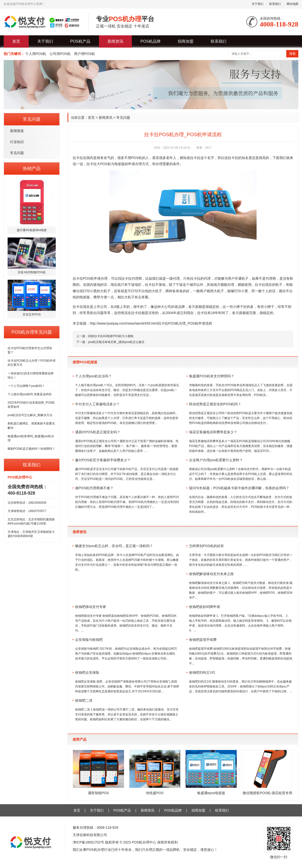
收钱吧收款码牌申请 (205, 607)
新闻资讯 (115, 41)
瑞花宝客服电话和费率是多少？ (213, 432)
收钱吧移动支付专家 (91, 607)
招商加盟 (186, 41)
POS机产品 (80, 41)
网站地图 (292, 4)
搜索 (292, 54)
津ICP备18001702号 (88, 842)
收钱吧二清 (84, 700)
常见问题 (17, 153)
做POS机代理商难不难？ (94, 488)
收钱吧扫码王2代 (202, 672)
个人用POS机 (36, 54)
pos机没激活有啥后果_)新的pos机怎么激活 (116, 342)
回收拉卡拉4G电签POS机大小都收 (111, 336)
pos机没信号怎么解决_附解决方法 (30, 415)
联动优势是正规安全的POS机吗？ (215, 404)
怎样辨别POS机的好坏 (206, 546)
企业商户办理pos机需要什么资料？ (216, 460)
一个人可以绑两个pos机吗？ (26, 386)
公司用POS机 (60, 54)
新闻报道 (17, 131)
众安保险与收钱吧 (89, 640)
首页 (16, 41)
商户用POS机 (85, 54)
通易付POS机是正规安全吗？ (98, 432)
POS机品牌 (151, 41)
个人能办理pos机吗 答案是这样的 (30, 394)
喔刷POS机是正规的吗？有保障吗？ (31, 449)
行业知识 (17, 142)
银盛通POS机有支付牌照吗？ (212, 376)
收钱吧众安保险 (87, 672)
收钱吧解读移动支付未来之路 (211, 574)
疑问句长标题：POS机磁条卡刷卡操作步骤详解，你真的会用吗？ (239, 488)
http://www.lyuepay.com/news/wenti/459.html (124, 323)
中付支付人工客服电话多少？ (97, 404)
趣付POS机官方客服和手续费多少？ (103, 460)
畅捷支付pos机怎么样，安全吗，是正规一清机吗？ (114, 546)
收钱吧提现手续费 (203, 640)
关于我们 (258, 4)
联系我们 (275, 4)
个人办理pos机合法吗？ (93, 376)
